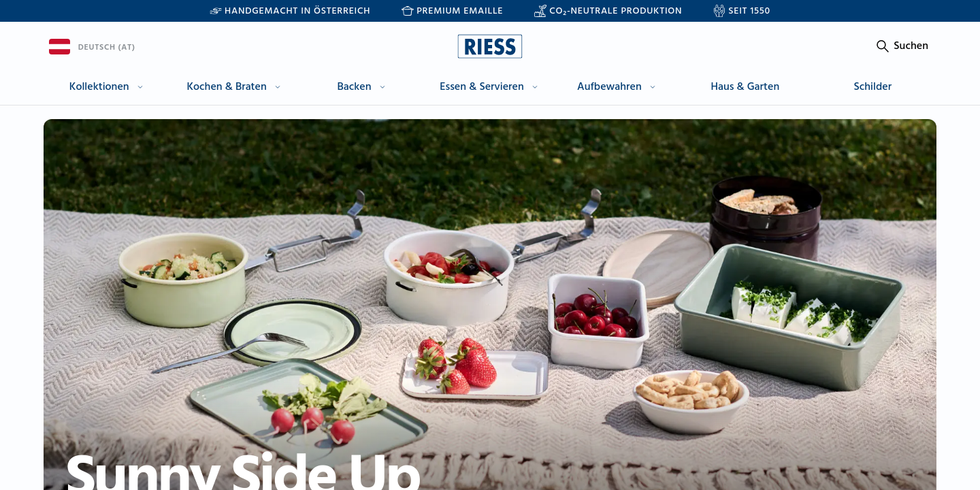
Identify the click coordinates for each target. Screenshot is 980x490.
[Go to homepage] (490, 46)
